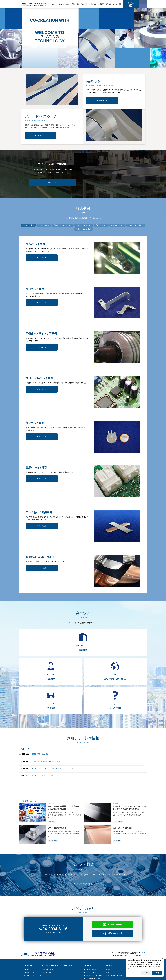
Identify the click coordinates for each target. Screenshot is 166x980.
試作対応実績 (49, 947)
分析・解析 (48, 950)
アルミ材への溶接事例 (93, 968)
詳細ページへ (103, 101)
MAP (143, 931)
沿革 (108, 950)
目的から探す (85, 4)
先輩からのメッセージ (134, 950)
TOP (53, 4)
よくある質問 (117, 4)
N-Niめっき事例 (91, 950)
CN (143, 6)
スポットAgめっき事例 (93, 956)
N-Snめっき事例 (91, 947)
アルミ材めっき (29, 950)
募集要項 (130, 947)
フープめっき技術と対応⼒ (33, 953)
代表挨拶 (109, 947)
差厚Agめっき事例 (92, 962)
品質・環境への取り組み (114, 953)
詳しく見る (43, 258)
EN (142, 2)
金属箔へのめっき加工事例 (94, 965)
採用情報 (108, 4)
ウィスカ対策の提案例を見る (84, 862)
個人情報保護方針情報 (29, 977)
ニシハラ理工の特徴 (72, 4)
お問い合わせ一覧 (115, 911)
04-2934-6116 (55, 907)
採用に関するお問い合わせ (136, 953)
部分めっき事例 (91, 959)
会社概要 (101, 4)
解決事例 (93, 4)
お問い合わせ (131, 3)
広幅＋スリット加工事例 (94, 953)
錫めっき (27, 947)
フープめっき (60, 4)
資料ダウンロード (115, 902)
